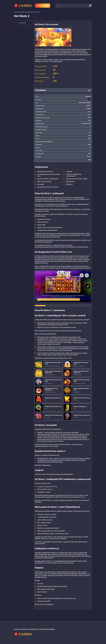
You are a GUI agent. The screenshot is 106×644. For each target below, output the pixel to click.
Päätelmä (69, 184)
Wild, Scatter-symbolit (44, 182)
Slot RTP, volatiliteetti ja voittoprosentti (74, 175)
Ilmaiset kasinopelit (43, 6)
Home (16, 12)
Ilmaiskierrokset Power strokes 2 (48, 187)
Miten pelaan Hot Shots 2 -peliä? (77, 179)
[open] (63, 90)
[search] (90, 6)
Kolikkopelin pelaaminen (45, 172)
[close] (89, 160)
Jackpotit (69, 172)
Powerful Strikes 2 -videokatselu (48, 179)
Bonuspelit (41, 184)
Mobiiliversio (70, 182)
